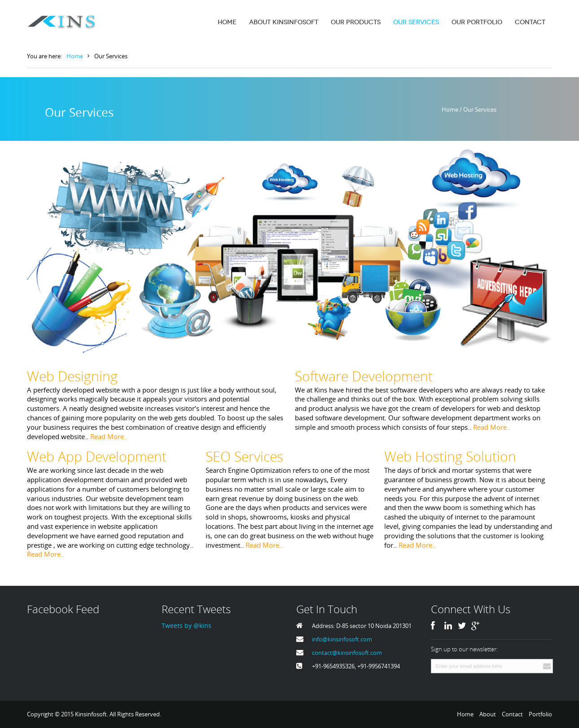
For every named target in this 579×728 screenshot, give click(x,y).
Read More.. (109, 436)
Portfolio (540, 714)
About (488, 714)
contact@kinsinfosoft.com (347, 653)
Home (75, 56)
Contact (512, 714)
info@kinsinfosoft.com (342, 639)
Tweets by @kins (186, 626)
